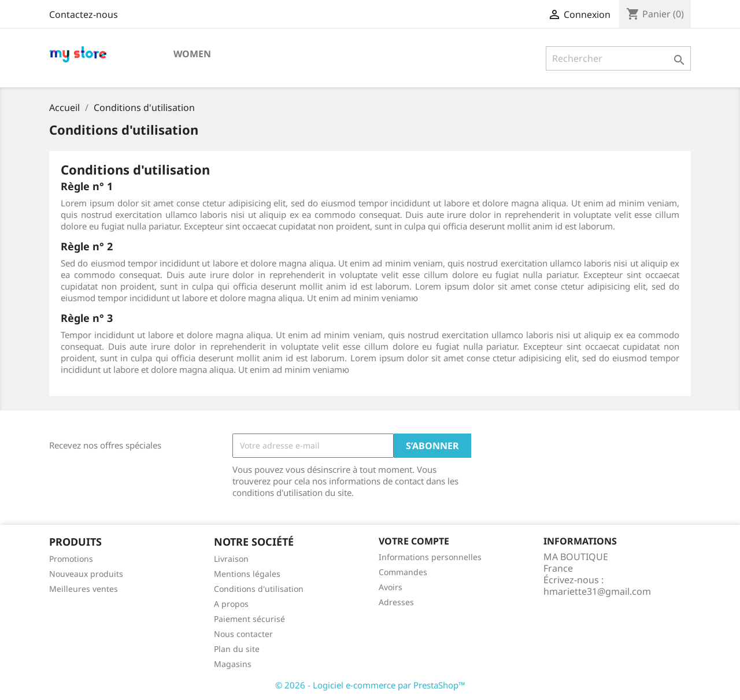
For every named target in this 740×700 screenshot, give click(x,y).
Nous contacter (243, 634)
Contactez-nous (84, 14)
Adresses (396, 602)
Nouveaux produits (86, 574)
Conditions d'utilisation (259, 589)
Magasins (233, 664)
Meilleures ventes (84, 589)
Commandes (403, 572)
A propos (231, 604)
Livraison (231, 559)
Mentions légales (247, 574)
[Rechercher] (618, 58)
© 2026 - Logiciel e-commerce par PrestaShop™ (370, 685)
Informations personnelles (430, 557)
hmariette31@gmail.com (597, 591)
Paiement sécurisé (249, 619)
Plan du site (237, 649)
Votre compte (414, 541)
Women (192, 54)
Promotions (71, 559)
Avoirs (391, 587)
